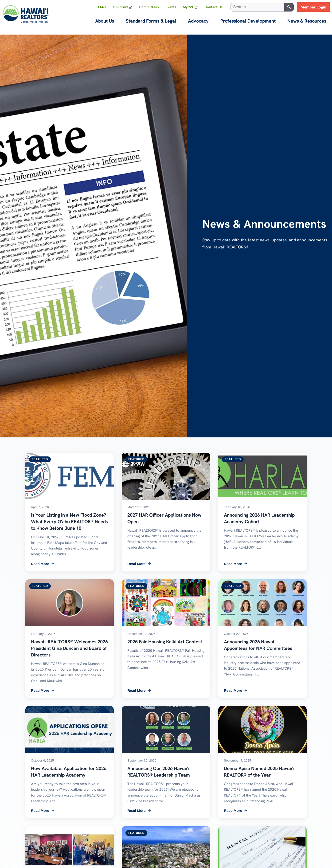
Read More (43, 564)
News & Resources (307, 21)
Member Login (313, 7)
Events (171, 7)
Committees (149, 7)
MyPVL (188, 7)
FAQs (102, 7)
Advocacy (198, 21)
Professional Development (248, 21)
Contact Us (213, 7)
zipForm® (121, 7)
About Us (105, 21)
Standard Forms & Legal (151, 21)
